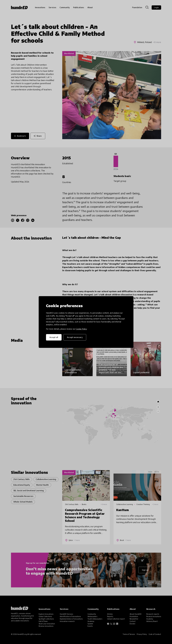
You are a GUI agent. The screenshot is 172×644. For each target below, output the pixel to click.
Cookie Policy (81, 329)
